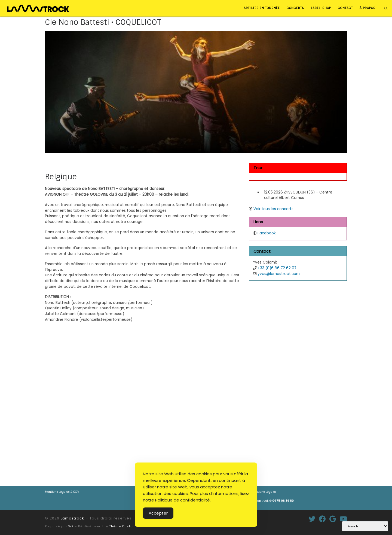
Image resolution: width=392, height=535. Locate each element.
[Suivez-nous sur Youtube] (343, 519)
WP (71, 526)
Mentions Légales (264, 492)
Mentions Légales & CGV (62, 492)
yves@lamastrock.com (279, 274)
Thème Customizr (125, 526)
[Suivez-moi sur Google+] (333, 519)
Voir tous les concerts (273, 209)
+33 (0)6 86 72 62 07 (277, 268)
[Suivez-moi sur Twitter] (312, 519)
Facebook (267, 233)
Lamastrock (273, 501)
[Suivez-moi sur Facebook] (322, 519)
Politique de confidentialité (183, 500)
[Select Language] (365, 526)
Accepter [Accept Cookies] (158, 513)
